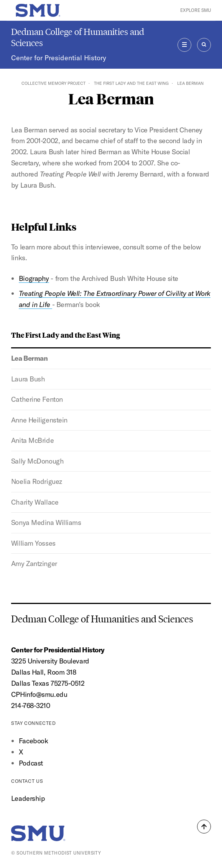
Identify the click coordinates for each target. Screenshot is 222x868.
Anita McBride (32, 440)
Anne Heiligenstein (39, 420)
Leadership (28, 798)
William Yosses (33, 543)
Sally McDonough (37, 461)
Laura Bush (28, 379)
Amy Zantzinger (34, 564)
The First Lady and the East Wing (131, 83)
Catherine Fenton (37, 399)
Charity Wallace (35, 502)
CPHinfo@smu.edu (39, 694)
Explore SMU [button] (196, 10)
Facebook (33, 741)
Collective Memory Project (53, 83)
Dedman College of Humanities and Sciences (78, 37)
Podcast (31, 763)
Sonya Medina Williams (46, 522)
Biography (34, 278)
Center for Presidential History (59, 58)
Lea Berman (30, 358)
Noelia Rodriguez (37, 481)
